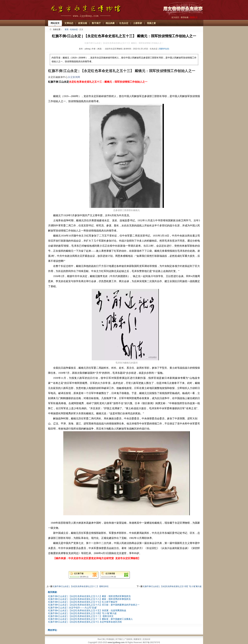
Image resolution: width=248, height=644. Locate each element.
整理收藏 (185, 17)
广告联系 (128, 639)
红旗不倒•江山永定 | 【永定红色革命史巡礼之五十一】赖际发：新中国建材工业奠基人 (90, 619)
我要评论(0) (164, 49)
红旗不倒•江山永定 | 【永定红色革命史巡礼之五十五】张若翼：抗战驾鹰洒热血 (87, 610)
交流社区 (147, 639)
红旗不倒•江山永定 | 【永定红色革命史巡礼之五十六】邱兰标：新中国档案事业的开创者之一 (94, 605)
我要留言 (137, 639)
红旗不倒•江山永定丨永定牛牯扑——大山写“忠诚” (73, 608)
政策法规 (83, 23)
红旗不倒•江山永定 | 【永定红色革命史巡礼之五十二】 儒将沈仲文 (81, 586)
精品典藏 (110, 23)
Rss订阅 (101, 639)
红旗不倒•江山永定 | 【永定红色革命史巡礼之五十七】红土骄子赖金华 (83, 602)
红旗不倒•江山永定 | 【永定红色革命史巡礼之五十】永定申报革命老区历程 (85, 622)
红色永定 (124, 23)
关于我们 (119, 639)
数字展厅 (96, 23)
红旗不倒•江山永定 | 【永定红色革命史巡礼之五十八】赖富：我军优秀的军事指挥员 (89, 596)
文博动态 (69, 23)
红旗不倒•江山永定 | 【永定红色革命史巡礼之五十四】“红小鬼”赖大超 (172, 586)
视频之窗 (151, 23)
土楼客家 (138, 23)
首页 (67, 29)
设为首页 (175, 17)
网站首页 (55, 23)
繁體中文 (194, 17)
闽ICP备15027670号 (151, 642)
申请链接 (110, 639)
